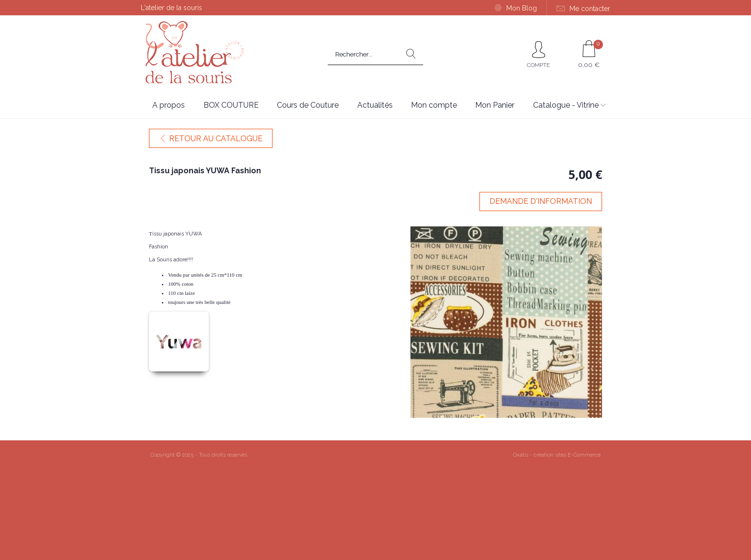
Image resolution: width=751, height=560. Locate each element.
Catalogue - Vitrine (566, 105)
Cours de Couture (308, 105)
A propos (169, 105)
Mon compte (434, 105)
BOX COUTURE (231, 105)
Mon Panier (495, 105)
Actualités (375, 105)
